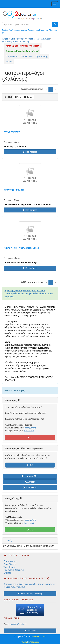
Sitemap (9, 62)
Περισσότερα (30, 152)
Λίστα (18, 97)
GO (30, 438)
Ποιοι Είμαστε (27, 56)
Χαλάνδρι (45, 39)
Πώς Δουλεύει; (12, 56)
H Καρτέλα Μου (30, 476)
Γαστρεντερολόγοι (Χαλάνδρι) (15, 42)
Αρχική (5, 39)
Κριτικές (8, 541)
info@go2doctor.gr (18, 624)
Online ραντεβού (18, 39)
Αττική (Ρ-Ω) (33, 39)
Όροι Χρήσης (42, 56)
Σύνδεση (30, 482)
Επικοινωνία (34, 642)
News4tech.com (38, 636)
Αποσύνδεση (30, 488)
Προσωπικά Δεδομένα (14, 570)
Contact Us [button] (30, 631)
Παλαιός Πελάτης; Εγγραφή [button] (30, 594)
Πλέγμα (28, 97)
